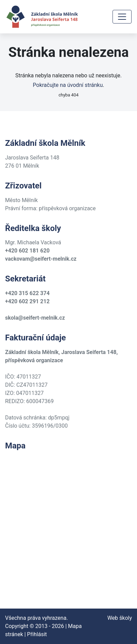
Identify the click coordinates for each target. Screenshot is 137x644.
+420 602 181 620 (27, 251)
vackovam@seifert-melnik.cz (41, 259)
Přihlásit (37, 634)
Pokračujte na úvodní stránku (68, 85)
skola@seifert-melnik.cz (35, 318)
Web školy (120, 618)
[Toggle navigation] (122, 17)
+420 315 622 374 (27, 293)
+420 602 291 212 (27, 301)
